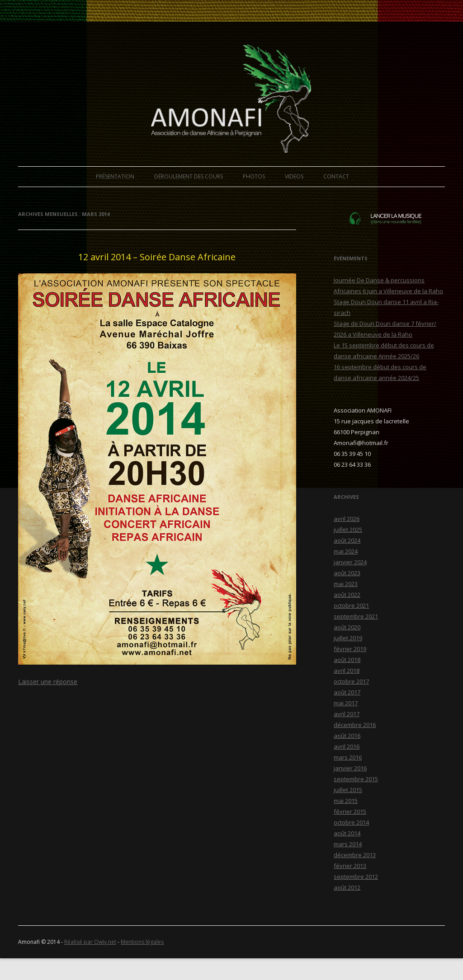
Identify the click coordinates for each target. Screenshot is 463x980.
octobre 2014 (351, 822)
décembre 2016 (355, 725)
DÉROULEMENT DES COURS (189, 176)
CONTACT (336, 176)
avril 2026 (347, 519)
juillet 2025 (348, 530)
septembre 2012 (356, 877)
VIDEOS (294, 176)
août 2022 (347, 595)
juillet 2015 (348, 790)
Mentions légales (142, 942)
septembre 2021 (356, 616)
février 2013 (350, 866)
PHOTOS (254, 176)
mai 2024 (346, 551)
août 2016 (347, 736)
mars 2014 (348, 844)
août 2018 (347, 660)
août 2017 (347, 692)
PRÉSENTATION (115, 176)
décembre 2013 (355, 855)
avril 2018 (347, 671)
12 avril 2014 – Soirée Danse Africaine (157, 257)
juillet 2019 (348, 638)
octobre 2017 (351, 681)
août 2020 (347, 627)
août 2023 (347, 573)
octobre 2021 (351, 605)
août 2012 (347, 887)
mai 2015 (346, 801)
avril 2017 (347, 714)
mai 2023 (346, 584)
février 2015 (350, 811)
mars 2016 (348, 757)
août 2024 (347, 540)
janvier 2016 (350, 768)
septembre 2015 (356, 779)
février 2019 (350, 649)
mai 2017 (346, 703)
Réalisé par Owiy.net (90, 942)
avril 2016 (347, 746)
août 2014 (347, 833)
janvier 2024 (350, 562)
